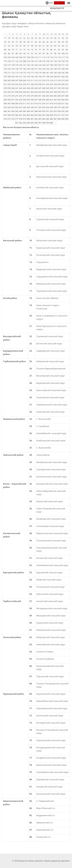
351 (47, 111)
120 (9, 61)
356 (67, 111)
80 (51, 50)
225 (21, 84)
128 (40, 61)
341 (9, 111)
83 (63, 50)
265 (44, 92)
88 (17, 53)
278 (28, 96)
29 (51, 38)
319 (55, 103)
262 (32, 92)
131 (51, 61)
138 (13, 65)
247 (40, 88)
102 (5, 57)
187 (5, 77)
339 (67, 107)
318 (51, 103)
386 (51, 119)
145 (40, 65)
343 (17, 111)
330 (32, 107)
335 (51, 107)
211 (32, 80)
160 (32, 69)
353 (55, 111)
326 (17, 107)
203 (67, 77)
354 (59, 111)
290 (9, 100)
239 (9, 88)
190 (17, 77)
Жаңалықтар (57, 8)
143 (32, 65)
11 (48, 34)
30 (55, 38)
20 (17, 38)
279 (32, 96)
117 (63, 57)
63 (51, 46)
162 (40, 69)
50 (67, 42)
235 (59, 84)
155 (13, 69)
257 (13, 92)
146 (44, 65)
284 (51, 96)
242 (21, 88)
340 (5, 111)
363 (28, 115)
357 (5, 115)
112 (44, 57)
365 (36, 115)
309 (17, 103)
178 (36, 73)
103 (9, 57)
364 (32, 115)
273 (9, 96)
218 (59, 80)
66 (63, 46)
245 (32, 88)
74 (28, 50)
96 (47, 53)
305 (67, 100)
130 (47, 61)
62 (47, 46)
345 (24, 111)
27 (44, 38)
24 (32, 38)
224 (17, 84)
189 (13, 77)
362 (24, 115)
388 (59, 119)
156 (17, 69)
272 (5, 96)
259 (21, 92)
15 (63, 34)
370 (55, 115)
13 (55, 34)
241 (17, 88)
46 (51, 42)
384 (44, 119)
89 (21, 53)
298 (40, 100)
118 (67, 57)
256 (9, 92)
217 (55, 80)
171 (9, 73)
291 (13, 100)
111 (40, 57)
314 (36, 103)
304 (63, 100)
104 (13, 57)
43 (40, 42)
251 (55, 88)
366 (40, 115)
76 (36, 50)
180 (44, 73)
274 (13, 96)
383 (40, 119)
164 (47, 69)
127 (36, 61)
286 (59, 96)
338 (63, 107)
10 (44, 34)
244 (28, 88)
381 (32, 119)
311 (24, 103)
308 (13, 103)
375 (9, 119)
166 (55, 69)
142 (28, 65)
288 (67, 96)
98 (55, 53)
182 (51, 73)
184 (59, 73)
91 (28, 53)
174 (21, 73)
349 (40, 111)
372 (63, 115)
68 (5, 50)
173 (17, 73)
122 (17, 61)
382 (36, 119)
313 (32, 103)
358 (9, 115)
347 (32, 111)
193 (28, 77)
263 (36, 92)
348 (36, 111)
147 (47, 65)
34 (5, 42)
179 (40, 73)
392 (21, 123)
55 (21, 46)
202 (63, 77)
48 (59, 42)
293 (21, 100)
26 (40, 38)
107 (24, 57)
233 (51, 84)
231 (44, 84)
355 (63, 111)
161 (36, 69)
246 (36, 88)
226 (24, 84)
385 (47, 119)
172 (13, 73)
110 (36, 57)
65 (59, 46)
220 (67, 80)
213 (40, 80)
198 (47, 77)
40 (28, 42)
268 (55, 92)
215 (47, 80)
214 (44, 80)
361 (21, 115)
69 (9, 50)
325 (13, 107)
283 (47, 96)
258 (17, 92)
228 (32, 84)
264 (40, 92)
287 (63, 96)
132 (55, 61)
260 (24, 92)
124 (24, 61)
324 (9, 107)
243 (24, 88)
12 (51, 34)
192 (24, 77)
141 (24, 65)
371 (59, 115)
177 (32, 73)
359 (13, 115)
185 (63, 73)
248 (44, 88)
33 (67, 38)
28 (47, 38)
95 (44, 53)
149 (55, 65)
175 (24, 73)
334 (47, 107)
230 (40, 84)
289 (5, 100)
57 (28, 46)
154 (9, 69)
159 (28, 69)
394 (28, 123)
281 (40, 96)
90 (24, 53)
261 (28, 92)
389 (63, 119)
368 (47, 115)
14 (59, 34)
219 (63, 80)
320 (59, 103)
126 (32, 61)
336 (55, 107)
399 (47, 123)
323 (5, 107)
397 (40, 123)
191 (21, 77)
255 (5, 92)
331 (36, 107)
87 (13, 53)
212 (36, 80)
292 (17, 100)
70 (13, 50)
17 (5, 38)
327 (21, 107)
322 (67, 103)
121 (13, 61)
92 (32, 53)
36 (13, 42)
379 (24, 119)
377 (17, 119)
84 (67, 50)
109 (32, 57)
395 (32, 123)
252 (59, 88)
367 (44, 115)
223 (13, 84)
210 (28, 80)
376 (13, 119)
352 (51, 111)
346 (28, 111)
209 (24, 80)
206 (13, 80)
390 (67, 119)
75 (32, 50)
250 (51, 88)
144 (36, 65)
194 (32, 77)
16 (67, 34)
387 (55, 119)
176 (28, 73)
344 (21, 111)
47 (55, 42)
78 (44, 50)
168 (63, 69)
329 (28, 107)
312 (28, 103)
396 (36, 123)
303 (59, 100)
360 (17, 115)
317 (47, 103)
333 (44, 107)
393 (24, 123)
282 (44, 96)
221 (5, 84)
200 (55, 77)
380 (28, 119)
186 (67, 73)
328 (24, 107)
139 (17, 65)
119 (5, 61)
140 (21, 65)
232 (47, 84)
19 (13, 38)
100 (63, 53)
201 (59, 77)
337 (59, 107)
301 (51, 100)
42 (36, 42)
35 (9, 42)
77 (40, 50)
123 (21, 61)
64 (55, 46)
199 (51, 77)
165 (51, 69)
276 (21, 96)
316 (44, 103)
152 (67, 65)
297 (36, 100)
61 (44, 46)
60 (40, 46)
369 (51, 115)
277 (24, 96)
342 (13, 111)
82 (59, 50)
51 (5, 46)
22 (24, 38)
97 (51, 53)
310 (21, 103)
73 (24, 50)
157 (21, 69)
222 (9, 84)
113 (47, 57)
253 (63, 88)
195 (36, 77)
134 (63, 61)
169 (67, 69)
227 (28, 84)
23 (28, 38)
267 (51, 92)
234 (55, 84)
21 (21, 38)
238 (5, 88)
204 (5, 80)
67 (67, 46)
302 (55, 100)
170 (5, 73)
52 (9, 46)
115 (55, 57)
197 (44, 77)
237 (67, 84)
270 (63, 92)
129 (44, 61)
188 (9, 77)
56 (24, 46)
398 (44, 123)
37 (17, 42)
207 (17, 80)
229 (36, 84)
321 (63, 103)
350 (44, 111)
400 (51, 123)
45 (47, 42)
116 (59, 57)
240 (13, 88)
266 (47, 92)
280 (36, 96)
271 (67, 92)
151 (63, 65)
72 (21, 50)
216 (51, 80)
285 (55, 96)
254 (67, 88)
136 (5, 65)
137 (9, 65)
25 (36, 38)
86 (9, 53)
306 (5, 103)
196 (40, 77)
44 (44, 42)
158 (24, 69)
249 (47, 88)
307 (9, 103)
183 (55, 73)
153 (5, 69)
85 (5, 53)
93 (36, 53)
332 (40, 107)
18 (9, 38)
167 (59, 69)
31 (59, 38)
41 (32, 42)
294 (24, 100)
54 (17, 46)
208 (21, 80)
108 (28, 57)
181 (47, 73)
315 (40, 103)
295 (28, 100)
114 (51, 57)
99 (59, 53)
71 (17, 50)
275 (17, 96)
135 (67, 61)
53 (13, 46)
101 (67, 53)
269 (59, 92)
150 (59, 65)
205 (9, 80)
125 (28, 61)
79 (47, 50)
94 (40, 53)
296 (32, 100)
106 (21, 57)
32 (63, 38)
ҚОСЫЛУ (59, 3)
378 (21, 119)
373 (67, 115)
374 (5, 119)
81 (55, 50)
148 (51, 65)
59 (36, 46)
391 (17, 123)
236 (63, 84)
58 (32, 46)
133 (59, 61)
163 (44, 69)
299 (44, 100)
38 (21, 42)
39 (24, 42)
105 (17, 57)
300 (47, 100)
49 (63, 42)
